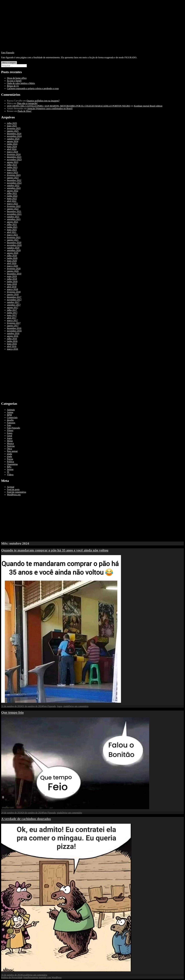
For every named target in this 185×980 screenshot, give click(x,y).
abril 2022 (12, 201)
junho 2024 (12, 144)
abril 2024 (12, 149)
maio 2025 (12, 126)
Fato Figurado (8, 53)
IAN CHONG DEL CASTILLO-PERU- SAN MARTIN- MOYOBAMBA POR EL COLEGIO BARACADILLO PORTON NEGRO (69, 106)
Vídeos (10, 475)
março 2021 (12, 235)
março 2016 (12, 349)
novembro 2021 (14, 214)
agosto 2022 (13, 191)
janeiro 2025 (13, 131)
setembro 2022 (14, 188)
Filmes (10, 430)
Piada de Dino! (25, 111)
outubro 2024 (13, 139)
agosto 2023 (13, 162)
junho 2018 (12, 282)
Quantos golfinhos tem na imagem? (43, 101)
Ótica (9, 449)
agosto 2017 (13, 307)
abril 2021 (12, 232)
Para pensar (12, 451)
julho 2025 (12, 123)
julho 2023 (12, 165)
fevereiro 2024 (14, 154)
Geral (10, 436)
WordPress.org (14, 495)
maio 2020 (12, 261)
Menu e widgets (9, 63)
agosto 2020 (13, 253)
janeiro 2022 (13, 209)
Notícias (11, 446)
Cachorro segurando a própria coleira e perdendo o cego (33, 88)
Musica (10, 443)
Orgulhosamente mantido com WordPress (42, 977)
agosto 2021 (13, 222)
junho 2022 (12, 196)
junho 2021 (12, 227)
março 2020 (12, 266)
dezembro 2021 (14, 211)
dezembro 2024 (14, 134)
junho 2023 (12, 167)
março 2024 (12, 152)
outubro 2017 (13, 302)
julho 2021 (12, 224)
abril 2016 (12, 346)
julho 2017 (12, 310)
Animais (11, 410)
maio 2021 (12, 230)
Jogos (10, 438)
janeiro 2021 (13, 240)
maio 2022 (12, 198)
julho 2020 (12, 256)
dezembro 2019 (14, 274)
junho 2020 (12, 258)
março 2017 (12, 320)
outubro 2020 (13, 248)
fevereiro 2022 (14, 206)
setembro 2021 (14, 219)
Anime (10, 412)
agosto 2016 (13, 336)
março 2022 (12, 204)
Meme (10, 441)
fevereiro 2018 (14, 292)
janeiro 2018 (13, 294)
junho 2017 (12, 313)
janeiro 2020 (13, 271)
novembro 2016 (14, 331)
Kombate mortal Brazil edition (148, 106)
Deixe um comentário (78, 706)
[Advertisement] (92, 29)
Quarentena (12, 464)
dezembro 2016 (14, 328)
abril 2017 (12, 318)
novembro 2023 (14, 160)
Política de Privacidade (12, 977)
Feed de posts (13, 489)
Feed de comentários (16, 492)
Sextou (10, 469)
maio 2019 (12, 276)
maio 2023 (12, 170)
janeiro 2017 (13, 326)
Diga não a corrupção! (27, 103)
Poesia (10, 459)
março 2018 (12, 289)
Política (10, 462)
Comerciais (12, 417)
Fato (9, 425)
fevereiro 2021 (14, 237)
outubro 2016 (13, 333)
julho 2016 (12, 339)
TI (8, 472)
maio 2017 (12, 315)
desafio (10, 420)
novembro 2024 (14, 136)
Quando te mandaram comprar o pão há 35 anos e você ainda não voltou (55, 550)
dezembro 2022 (14, 180)
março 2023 (12, 173)
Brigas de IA (13, 86)
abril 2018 (12, 287)
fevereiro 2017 (14, 323)
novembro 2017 (14, 300)
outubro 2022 (13, 185)
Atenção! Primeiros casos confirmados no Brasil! (50, 108)
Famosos (11, 423)
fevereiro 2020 (14, 269)
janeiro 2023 (13, 178)
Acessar (11, 487)
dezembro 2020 (14, 243)
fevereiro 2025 (14, 128)
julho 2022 (12, 193)
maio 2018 (12, 284)
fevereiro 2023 (14, 175)
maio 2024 (12, 147)
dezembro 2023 (14, 157)
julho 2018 (12, 279)
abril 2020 (12, 263)
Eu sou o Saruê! (14, 81)
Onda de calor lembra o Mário (21, 83)
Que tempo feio (12, 712)
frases (10, 433)
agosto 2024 (13, 141)
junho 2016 (12, 341)
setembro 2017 (14, 305)
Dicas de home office (17, 78)
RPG (9, 467)
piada (9, 454)
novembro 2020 (14, 245)
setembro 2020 (14, 250)
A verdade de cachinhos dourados (26, 819)
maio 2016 (12, 344)
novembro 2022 (14, 183)
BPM (9, 415)
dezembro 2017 (14, 297)
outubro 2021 (13, 217)
